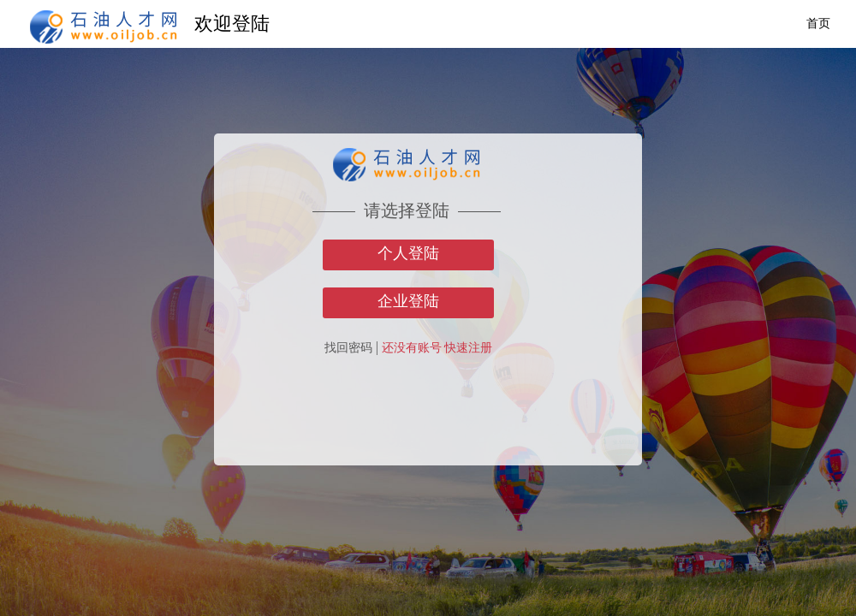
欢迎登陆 (232, 24)
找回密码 (348, 348)
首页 (818, 24)
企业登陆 (408, 301)
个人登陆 (408, 253)
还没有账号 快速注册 (437, 348)
